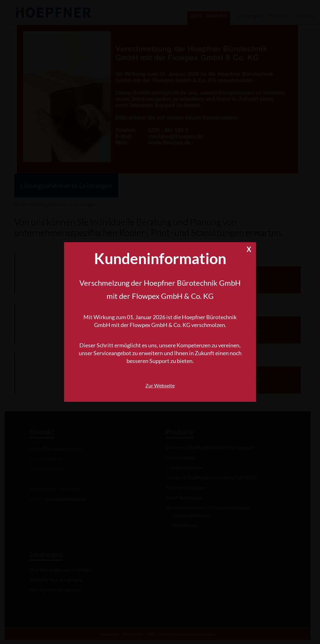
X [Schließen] (249, 248)
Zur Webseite (160, 385)
